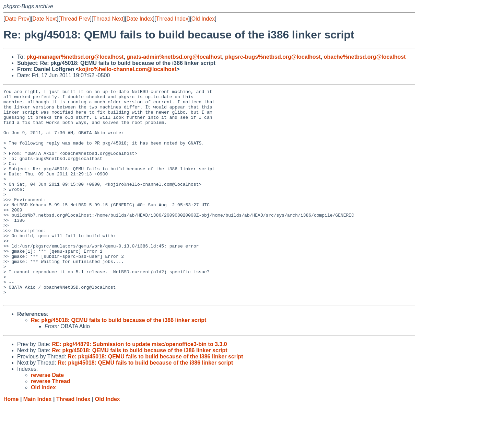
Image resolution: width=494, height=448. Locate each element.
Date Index (139, 19)
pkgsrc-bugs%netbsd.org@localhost (273, 57)
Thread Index (172, 19)
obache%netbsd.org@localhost (365, 57)
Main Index (38, 441)
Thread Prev (75, 19)
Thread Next (108, 19)
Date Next (44, 19)
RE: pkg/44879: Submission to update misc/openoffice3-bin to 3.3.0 (139, 386)
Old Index (203, 19)
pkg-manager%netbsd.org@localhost (75, 57)
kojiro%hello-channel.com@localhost (128, 69)
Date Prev (17, 19)
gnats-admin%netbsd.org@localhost (174, 57)
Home (11, 441)
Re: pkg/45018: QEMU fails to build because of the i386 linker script (119, 362)
